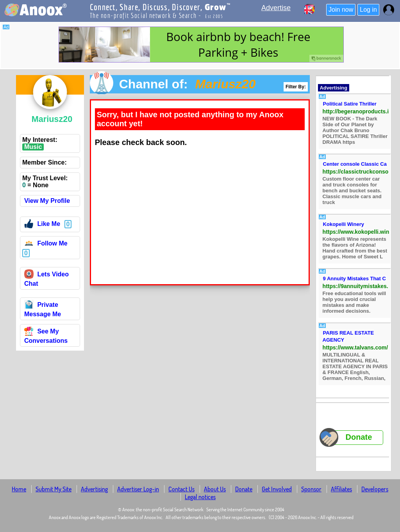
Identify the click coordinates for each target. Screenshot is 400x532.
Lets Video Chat (46, 279)
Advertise (276, 8)
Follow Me (46, 245)
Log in (368, 10)
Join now (341, 10)
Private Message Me (43, 309)
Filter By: (296, 87)
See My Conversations (46, 336)
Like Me (42, 225)
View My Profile (47, 201)
